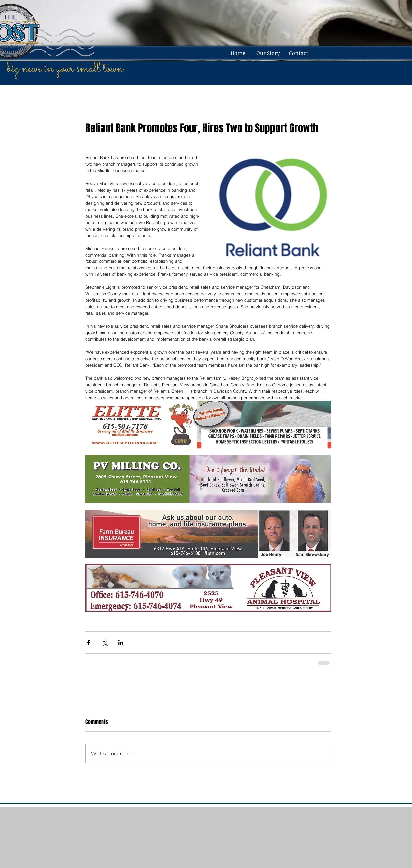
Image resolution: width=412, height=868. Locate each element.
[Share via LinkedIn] (121, 643)
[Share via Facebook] (88, 643)
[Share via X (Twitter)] (105, 643)
